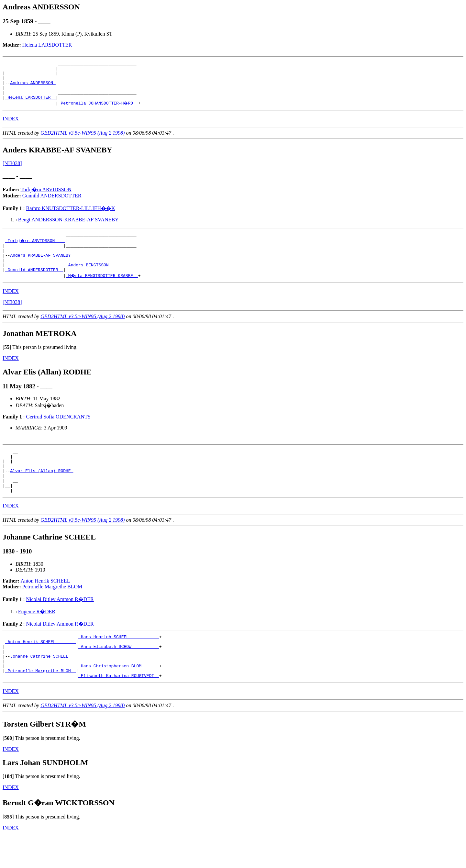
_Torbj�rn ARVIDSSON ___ (35, 249)
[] (7, 362)
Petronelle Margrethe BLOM (52, 610)
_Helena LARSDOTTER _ (30, 105)
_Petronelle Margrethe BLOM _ (40, 702)
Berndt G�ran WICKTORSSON (59, 835)
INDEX (11, 126)
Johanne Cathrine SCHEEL (40, 684)
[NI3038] (12, 171)
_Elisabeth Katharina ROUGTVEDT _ (119, 707)
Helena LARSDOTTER (47, 45)
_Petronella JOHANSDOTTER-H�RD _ (99, 111)
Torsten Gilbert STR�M (44, 756)
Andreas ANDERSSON (33, 87)
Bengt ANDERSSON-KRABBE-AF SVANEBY (68, 227)
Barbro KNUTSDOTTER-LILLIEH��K (70, 216)
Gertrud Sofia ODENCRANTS (58, 431)
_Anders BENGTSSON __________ (101, 278)
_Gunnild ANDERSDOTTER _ (34, 284)
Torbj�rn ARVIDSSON (46, 197)
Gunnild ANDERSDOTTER (52, 203)
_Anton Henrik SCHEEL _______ (40, 667)
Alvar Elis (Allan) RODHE (42, 490)
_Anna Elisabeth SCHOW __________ (119, 673)
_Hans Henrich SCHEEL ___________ (119, 661)
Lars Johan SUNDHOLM (45, 795)
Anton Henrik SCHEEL (45, 604)
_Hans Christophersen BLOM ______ (119, 696)
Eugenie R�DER (37, 635)
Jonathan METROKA (40, 348)
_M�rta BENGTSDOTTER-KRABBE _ (102, 290)
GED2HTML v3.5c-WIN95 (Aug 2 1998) (83, 141)
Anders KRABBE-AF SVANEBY (42, 267)
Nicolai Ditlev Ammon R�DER (60, 623)
